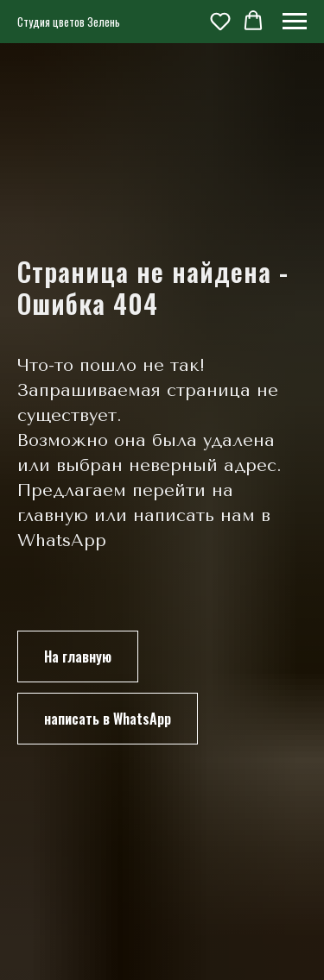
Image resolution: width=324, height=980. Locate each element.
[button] (220, 21)
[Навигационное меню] (295, 22)
